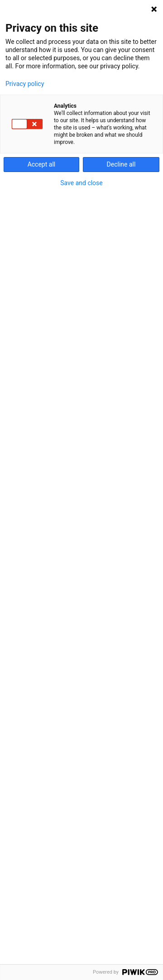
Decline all (121, 164)
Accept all (42, 164)
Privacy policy (25, 84)
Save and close (81, 183)
